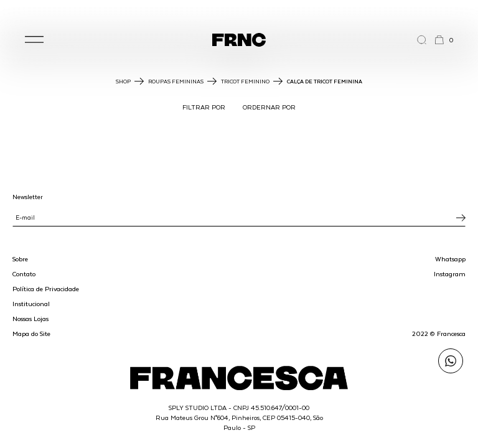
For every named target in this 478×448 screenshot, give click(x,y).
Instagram (450, 274)
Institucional (31, 304)
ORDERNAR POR (269, 107)
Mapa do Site (31, 334)
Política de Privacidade (46, 289)
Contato (24, 274)
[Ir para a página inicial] (239, 40)
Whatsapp (450, 259)
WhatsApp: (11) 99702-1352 (239, 12)
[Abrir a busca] (425, 40)
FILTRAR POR (204, 107)
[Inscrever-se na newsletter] (461, 218)
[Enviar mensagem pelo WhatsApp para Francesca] (451, 361)
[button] (34, 40)
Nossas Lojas (30, 319)
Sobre (20, 259)
